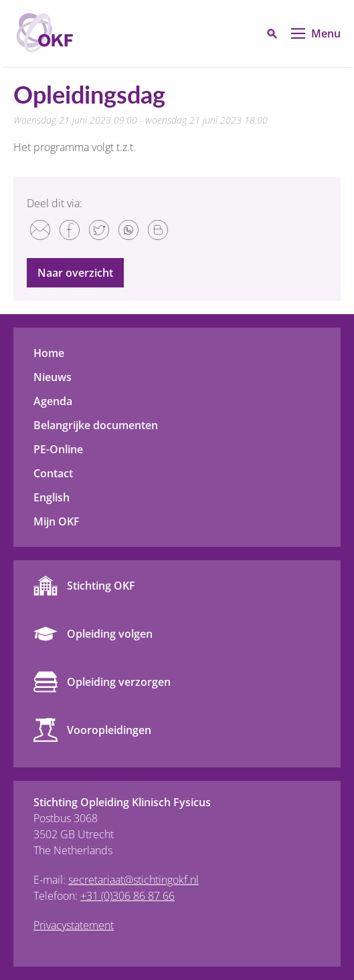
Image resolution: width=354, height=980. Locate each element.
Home (49, 353)
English (52, 497)
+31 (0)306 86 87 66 (127, 896)
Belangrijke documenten (96, 425)
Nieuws (53, 377)
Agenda (53, 401)
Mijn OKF (57, 521)
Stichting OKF (101, 586)
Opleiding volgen (110, 634)
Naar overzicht (75, 273)
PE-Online (58, 449)
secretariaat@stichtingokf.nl (134, 880)
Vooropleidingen (109, 730)
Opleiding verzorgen (119, 682)
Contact (53, 473)
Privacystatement (74, 925)
